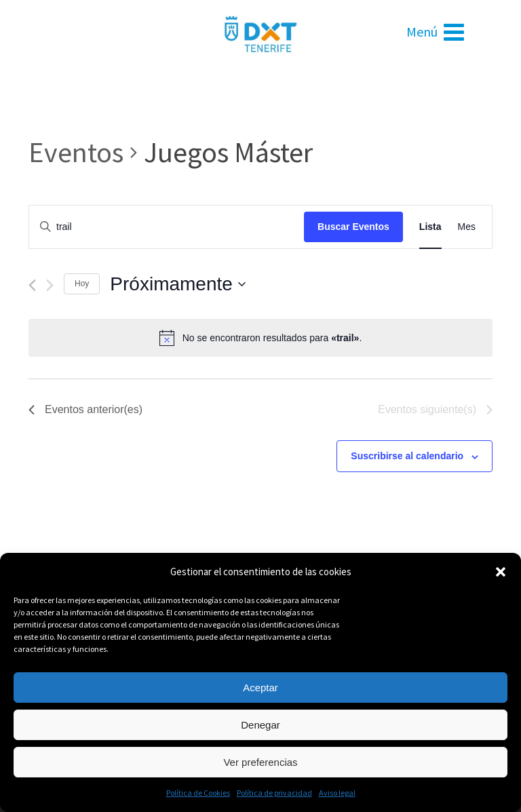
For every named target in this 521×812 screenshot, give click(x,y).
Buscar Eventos (353, 227)
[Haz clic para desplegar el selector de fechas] (178, 284)
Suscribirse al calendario (407, 456)
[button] (501, 572)
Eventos (76, 152)
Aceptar (260, 688)
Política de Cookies (198, 793)
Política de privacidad (274, 793)
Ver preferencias (260, 762)
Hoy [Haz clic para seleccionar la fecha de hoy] (82, 284)
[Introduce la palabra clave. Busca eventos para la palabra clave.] (167, 227)
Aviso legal (337, 793)
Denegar (260, 725)
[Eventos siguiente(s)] (50, 285)
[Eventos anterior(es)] (32, 285)
